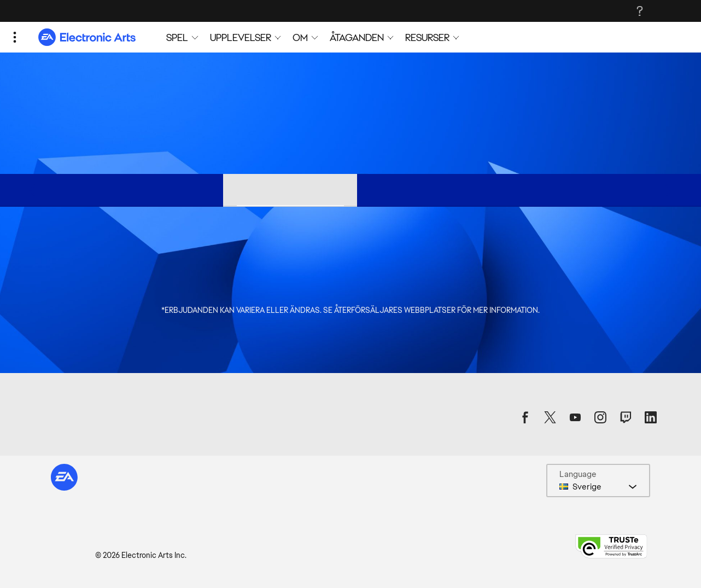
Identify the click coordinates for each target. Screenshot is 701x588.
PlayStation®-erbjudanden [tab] (424, 190)
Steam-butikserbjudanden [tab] (290, 190)
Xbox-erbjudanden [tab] (542, 190)
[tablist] (350, 190)
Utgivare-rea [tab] (79, 190)
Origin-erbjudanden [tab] (170, 190)
